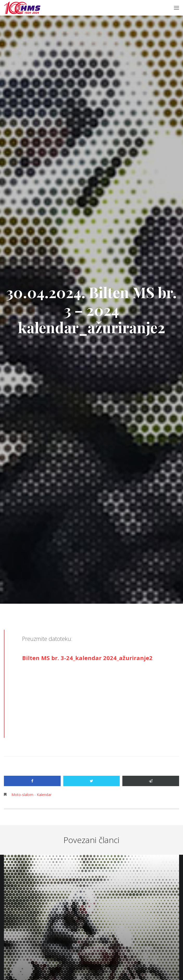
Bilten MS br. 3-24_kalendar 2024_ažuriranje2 (87, 658)
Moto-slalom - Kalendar (31, 795)
